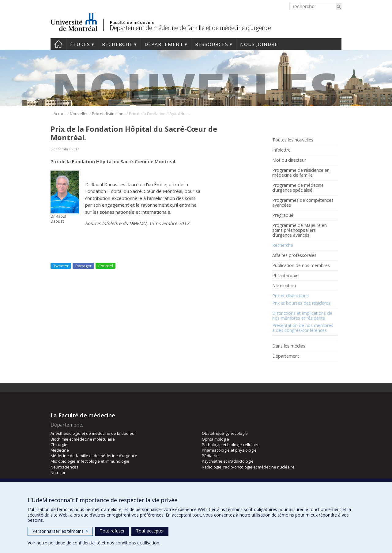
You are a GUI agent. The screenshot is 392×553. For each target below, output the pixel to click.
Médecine (60, 450)
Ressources (212, 44)
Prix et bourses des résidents (301, 303)
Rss (286, 370)
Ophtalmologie (215, 439)
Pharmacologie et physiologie (229, 450)
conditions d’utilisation (137, 543)
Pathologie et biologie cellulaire (231, 445)
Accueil (58, 44)
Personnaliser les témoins (60, 531)
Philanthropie (285, 276)
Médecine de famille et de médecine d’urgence (94, 456)
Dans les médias (289, 346)
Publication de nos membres (301, 265)
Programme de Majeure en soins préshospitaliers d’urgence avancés (300, 230)
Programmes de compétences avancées (303, 203)
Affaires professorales (294, 255)
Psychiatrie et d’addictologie (228, 461)
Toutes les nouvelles (293, 140)
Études (80, 44)
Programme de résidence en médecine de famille (301, 173)
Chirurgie (59, 445)
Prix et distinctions (109, 114)
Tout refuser (112, 531)
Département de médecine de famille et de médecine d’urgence (190, 28)
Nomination (284, 286)
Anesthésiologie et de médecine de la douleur (93, 433)
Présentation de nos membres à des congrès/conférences (303, 328)
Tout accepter (150, 531)
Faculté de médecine (132, 22)
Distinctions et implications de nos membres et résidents (302, 316)
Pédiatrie (210, 456)
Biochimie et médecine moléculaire (83, 439)
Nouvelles (79, 114)
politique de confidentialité (74, 543)
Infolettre (281, 150)
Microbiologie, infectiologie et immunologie (90, 461)
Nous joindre (259, 44)
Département (164, 44)
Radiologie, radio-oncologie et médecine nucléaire (248, 467)
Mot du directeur (289, 160)
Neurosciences (64, 467)
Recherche (117, 44)
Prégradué (283, 215)
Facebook (276, 370)
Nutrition (58, 472)
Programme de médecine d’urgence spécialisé (298, 188)
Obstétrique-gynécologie (225, 433)
